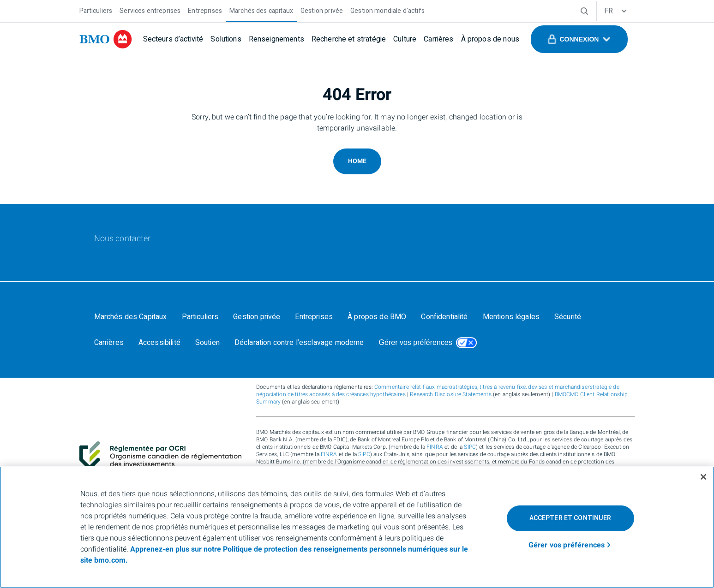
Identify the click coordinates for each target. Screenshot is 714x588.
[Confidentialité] (444, 317)
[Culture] (405, 39)
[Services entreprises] (150, 10)
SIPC (470, 447)
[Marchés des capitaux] (261, 10)
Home (357, 161)
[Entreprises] (205, 10)
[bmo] (106, 39)
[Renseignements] (276, 39)
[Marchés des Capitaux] (131, 317)
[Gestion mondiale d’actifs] (387, 10)
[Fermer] (703, 477)
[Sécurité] (568, 317)
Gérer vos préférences (416, 342)
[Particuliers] (96, 10)
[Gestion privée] (322, 10)
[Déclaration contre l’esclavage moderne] (299, 343)
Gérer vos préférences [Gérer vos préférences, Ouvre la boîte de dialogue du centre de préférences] (567, 545)
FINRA (435, 447)
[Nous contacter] (123, 239)
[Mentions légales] (511, 317)
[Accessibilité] (159, 343)
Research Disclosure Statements (451, 394)
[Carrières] (438, 39)
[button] (579, 39)
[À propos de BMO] (377, 317)
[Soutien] (207, 343)
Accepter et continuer (570, 518)
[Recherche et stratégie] (349, 39)
